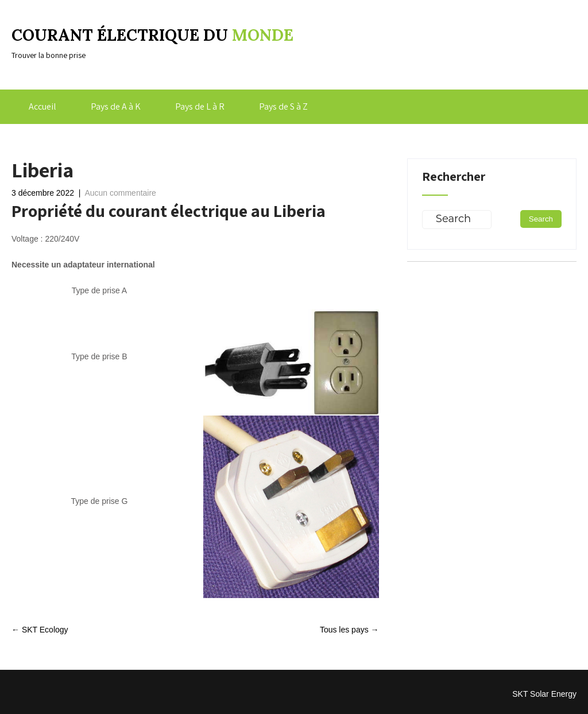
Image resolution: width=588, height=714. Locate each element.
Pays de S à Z (283, 106)
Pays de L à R (200, 106)
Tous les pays (349, 630)
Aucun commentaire (120, 193)
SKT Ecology (40, 630)
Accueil (42, 106)
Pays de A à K (116, 106)
